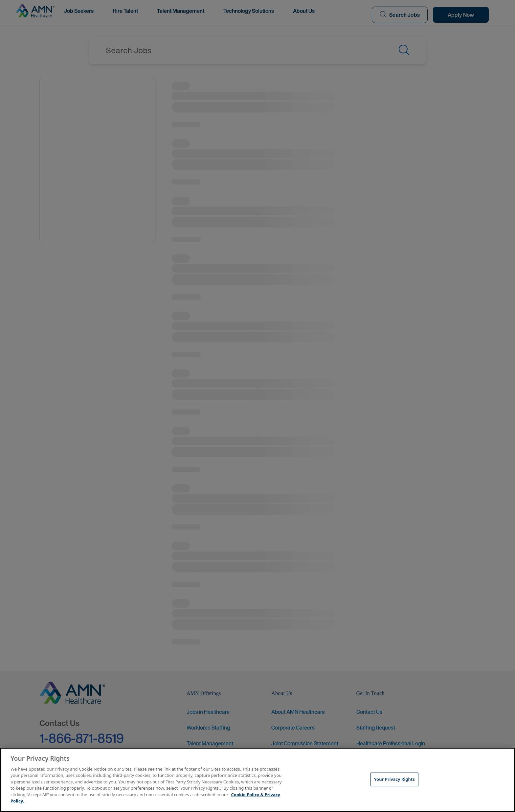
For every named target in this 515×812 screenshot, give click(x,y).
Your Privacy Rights (394, 779)
